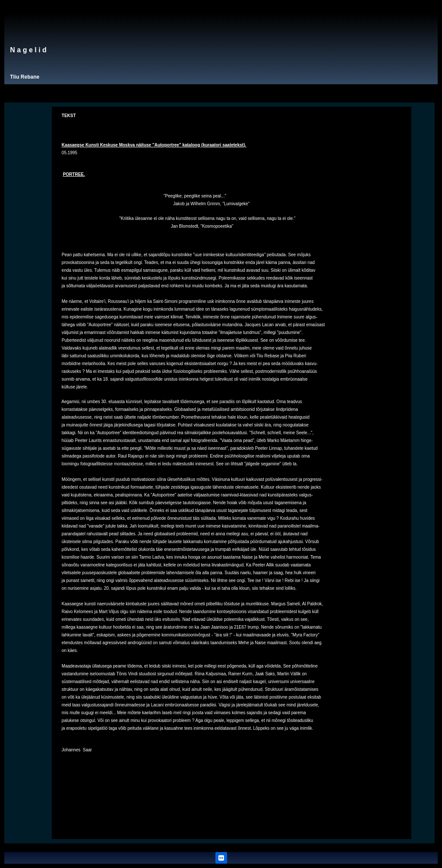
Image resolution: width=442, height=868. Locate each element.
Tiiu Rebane (25, 77)
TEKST (69, 116)
